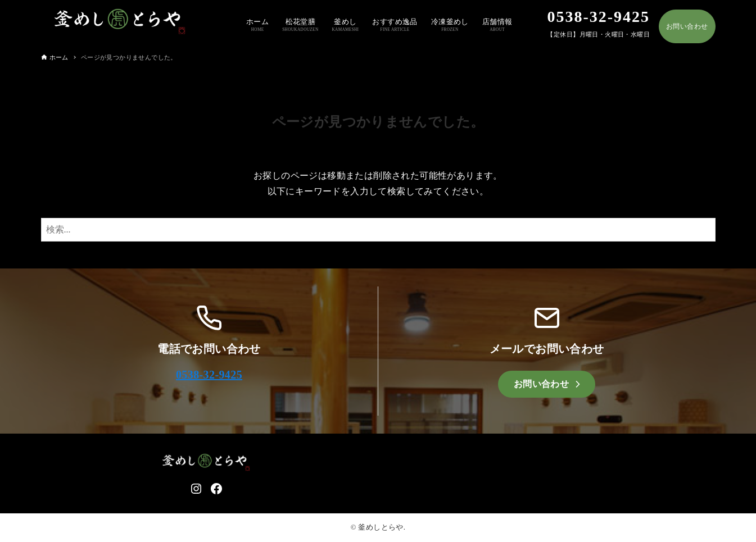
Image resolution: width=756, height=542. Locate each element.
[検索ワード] (378, 230)
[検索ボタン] (704, 230)
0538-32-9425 (209, 375)
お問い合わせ (687, 26)
